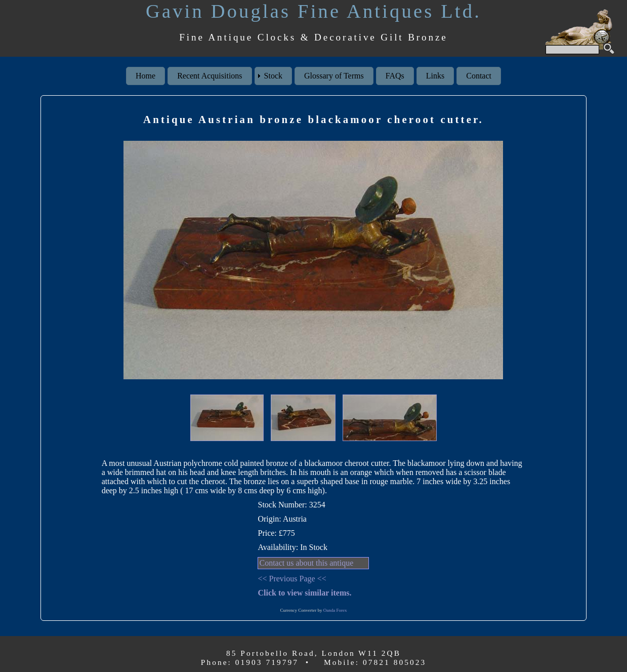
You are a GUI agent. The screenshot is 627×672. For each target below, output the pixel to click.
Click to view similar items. (304, 593)
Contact (479, 76)
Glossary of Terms (334, 76)
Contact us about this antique (306, 563)
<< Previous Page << (292, 579)
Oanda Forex (335, 610)
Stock (273, 76)
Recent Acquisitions (210, 76)
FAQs (395, 76)
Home (145, 76)
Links (435, 76)
